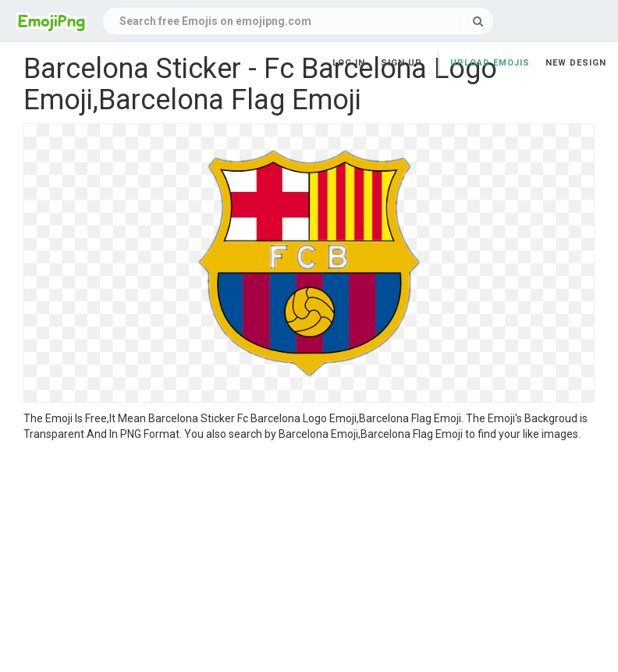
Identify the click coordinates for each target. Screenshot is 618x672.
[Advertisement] (309, 559)
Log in (349, 63)
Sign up (401, 63)
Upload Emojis (490, 63)
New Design (576, 63)
